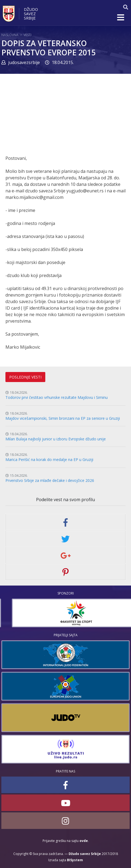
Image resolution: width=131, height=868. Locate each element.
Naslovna (10, 35)
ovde (84, 841)
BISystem (75, 860)
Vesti (28, 35)
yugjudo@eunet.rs (85, 191)
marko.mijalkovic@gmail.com (34, 197)
